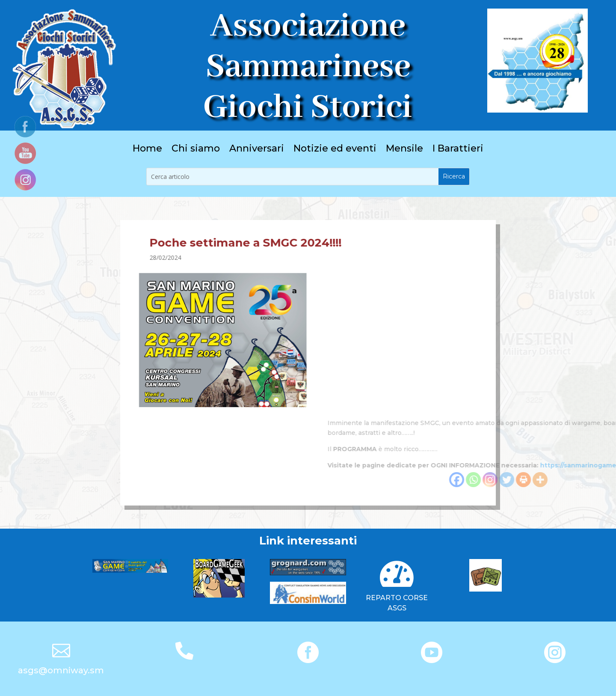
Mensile (404, 150)
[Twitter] (608, 480)
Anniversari (257, 150)
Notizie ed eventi (335, 150)
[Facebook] (558, 480)
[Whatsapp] (574, 480)
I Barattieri (458, 150)
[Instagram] (591, 480)
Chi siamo (196, 150)
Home (147, 150)
